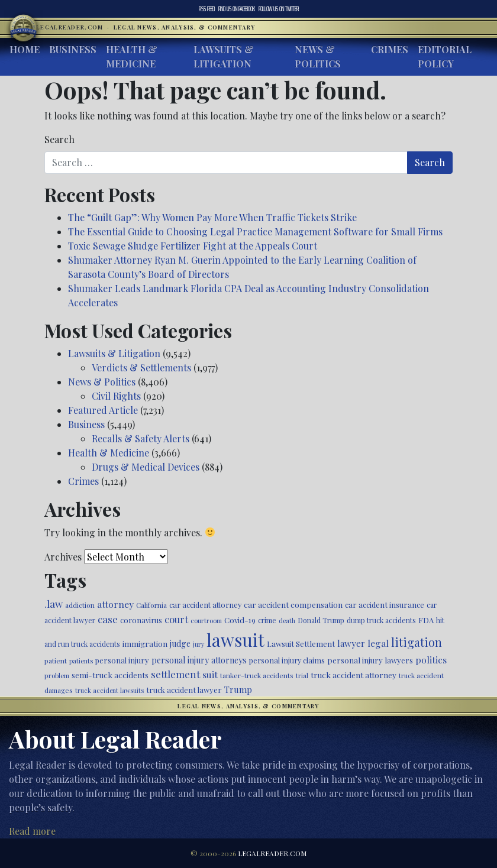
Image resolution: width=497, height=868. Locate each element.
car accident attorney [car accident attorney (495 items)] (205, 605)
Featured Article (103, 410)
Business (73, 49)
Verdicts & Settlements (141, 367)
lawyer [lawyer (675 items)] (351, 643)
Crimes (390, 49)
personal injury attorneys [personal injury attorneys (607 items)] (199, 660)
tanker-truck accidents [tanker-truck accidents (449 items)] (257, 675)
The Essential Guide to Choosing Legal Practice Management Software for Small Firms (255, 231)
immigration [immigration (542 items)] (145, 644)
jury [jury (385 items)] (199, 644)
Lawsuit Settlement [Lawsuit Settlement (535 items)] (301, 644)
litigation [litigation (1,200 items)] (417, 642)
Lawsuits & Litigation (224, 56)
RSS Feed (207, 9)
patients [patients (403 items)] (81, 661)
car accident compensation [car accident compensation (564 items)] (293, 604)
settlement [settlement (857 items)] (175, 674)
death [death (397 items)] (287, 621)
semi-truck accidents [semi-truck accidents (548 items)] (110, 675)
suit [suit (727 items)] (210, 674)
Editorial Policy (445, 56)
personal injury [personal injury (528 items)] (122, 660)
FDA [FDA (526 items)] (426, 620)
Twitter (279, 9)
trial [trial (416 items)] (302, 676)
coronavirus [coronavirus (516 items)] (141, 620)
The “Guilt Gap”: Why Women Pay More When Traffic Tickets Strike (212, 217)
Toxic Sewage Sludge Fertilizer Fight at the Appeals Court (193, 246)
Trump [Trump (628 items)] (238, 689)
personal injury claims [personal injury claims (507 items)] (287, 660)
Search (59, 139)
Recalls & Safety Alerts (141, 438)
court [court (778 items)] (176, 619)
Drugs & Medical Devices (146, 467)
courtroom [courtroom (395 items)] (206, 621)
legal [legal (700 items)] (378, 643)
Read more (32, 831)
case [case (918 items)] (108, 619)
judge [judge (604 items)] (180, 644)
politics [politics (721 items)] (431, 660)
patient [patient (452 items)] (56, 660)
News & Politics (318, 56)
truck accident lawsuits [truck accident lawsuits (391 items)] (109, 690)
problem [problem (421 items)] (57, 676)
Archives (63, 557)
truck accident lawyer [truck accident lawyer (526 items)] (184, 690)
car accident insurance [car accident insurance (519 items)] (385, 605)
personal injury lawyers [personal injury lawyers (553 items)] (370, 660)
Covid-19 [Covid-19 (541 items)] (240, 620)
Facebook (237, 9)
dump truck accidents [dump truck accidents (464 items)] (381, 620)
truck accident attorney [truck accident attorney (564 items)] (354, 675)
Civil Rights (116, 396)
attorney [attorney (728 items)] (115, 604)
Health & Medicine (132, 56)
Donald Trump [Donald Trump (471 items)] (321, 620)
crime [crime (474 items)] (267, 620)
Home (25, 49)
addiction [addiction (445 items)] (80, 605)
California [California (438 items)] (151, 605)
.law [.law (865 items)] (54, 603)
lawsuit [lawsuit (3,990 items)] (235, 639)
